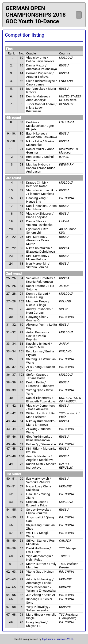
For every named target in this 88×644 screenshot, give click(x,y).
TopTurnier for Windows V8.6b (57, 639)
